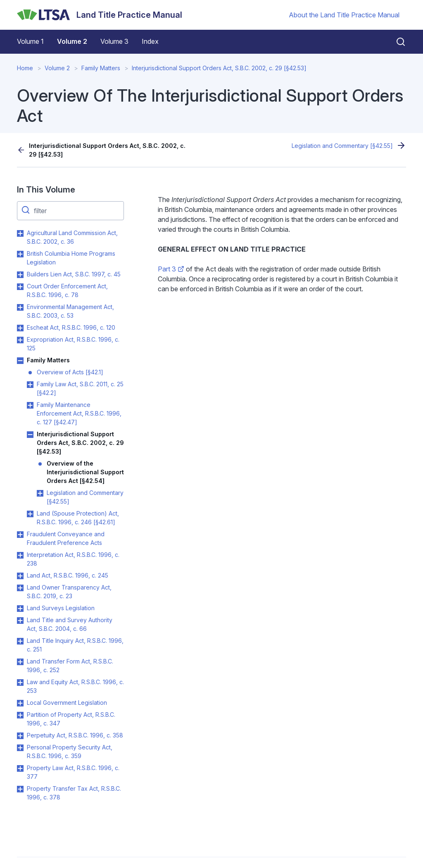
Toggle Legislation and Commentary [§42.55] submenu (40, 493)
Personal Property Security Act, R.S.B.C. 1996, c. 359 (70, 751)
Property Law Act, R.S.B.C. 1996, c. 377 (73, 772)
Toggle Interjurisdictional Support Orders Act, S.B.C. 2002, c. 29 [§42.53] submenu (30, 435)
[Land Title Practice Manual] (100, 15)
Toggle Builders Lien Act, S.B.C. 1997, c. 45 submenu (20, 275)
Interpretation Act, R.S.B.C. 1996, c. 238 (73, 559)
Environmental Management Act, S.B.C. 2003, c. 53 (70, 311)
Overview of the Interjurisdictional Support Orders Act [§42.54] (85, 472)
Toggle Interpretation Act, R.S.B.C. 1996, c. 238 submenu (20, 555)
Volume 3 (114, 41)
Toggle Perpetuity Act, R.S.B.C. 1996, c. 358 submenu (20, 736)
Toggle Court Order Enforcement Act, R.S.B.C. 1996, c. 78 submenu (20, 287)
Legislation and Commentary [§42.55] (342, 146)
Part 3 (171, 269)
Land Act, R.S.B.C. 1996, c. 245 (68, 575)
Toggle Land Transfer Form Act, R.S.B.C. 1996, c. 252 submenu (20, 662)
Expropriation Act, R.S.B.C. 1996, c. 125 (73, 344)
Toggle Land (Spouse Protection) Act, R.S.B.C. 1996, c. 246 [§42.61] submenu (30, 514)
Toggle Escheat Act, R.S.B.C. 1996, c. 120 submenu (20, 328)
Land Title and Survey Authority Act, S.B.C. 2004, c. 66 (70, 624)
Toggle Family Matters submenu (20, 361)
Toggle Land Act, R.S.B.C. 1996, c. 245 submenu (20, 576)
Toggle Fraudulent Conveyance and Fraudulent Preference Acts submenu (20, 535)
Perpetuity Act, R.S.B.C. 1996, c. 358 (75, 735)
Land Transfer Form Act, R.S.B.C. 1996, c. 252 (70, 666)
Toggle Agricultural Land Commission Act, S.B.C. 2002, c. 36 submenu (20, 233)
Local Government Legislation (67, 703)
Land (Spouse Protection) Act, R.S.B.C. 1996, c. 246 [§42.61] (78, 518)
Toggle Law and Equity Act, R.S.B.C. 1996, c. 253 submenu (20, 683)
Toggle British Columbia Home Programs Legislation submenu (20, 254)
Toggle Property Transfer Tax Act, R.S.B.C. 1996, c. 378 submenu (20, 789)
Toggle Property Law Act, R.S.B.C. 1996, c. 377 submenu (20, 768)
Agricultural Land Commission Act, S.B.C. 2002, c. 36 (72, 237)
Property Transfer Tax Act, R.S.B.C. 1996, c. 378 (74, 793)
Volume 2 (72, 41)
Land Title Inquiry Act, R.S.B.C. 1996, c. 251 (75, 645)
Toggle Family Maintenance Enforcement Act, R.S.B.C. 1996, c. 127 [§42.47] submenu (30, 405)
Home (25, 68)
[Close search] (396, 42)
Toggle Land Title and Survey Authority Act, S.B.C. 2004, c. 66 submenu (20, 621)
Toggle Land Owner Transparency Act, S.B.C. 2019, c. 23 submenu (20, 588)
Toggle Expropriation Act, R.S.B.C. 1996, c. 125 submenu (20, 340)
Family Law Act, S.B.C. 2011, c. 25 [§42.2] (80, 388)
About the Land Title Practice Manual (344, 15)
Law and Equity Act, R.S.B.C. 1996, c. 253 (75, 686)
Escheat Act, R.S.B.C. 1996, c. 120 (71, 327)
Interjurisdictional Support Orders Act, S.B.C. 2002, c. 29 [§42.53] (219, 68)
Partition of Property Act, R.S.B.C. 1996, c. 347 (71, 719)
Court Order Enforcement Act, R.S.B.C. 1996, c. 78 (67, 290)
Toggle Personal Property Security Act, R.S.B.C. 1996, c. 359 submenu (20, 748)
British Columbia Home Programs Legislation (71, 258)
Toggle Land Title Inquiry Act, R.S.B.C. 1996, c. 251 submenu (20, 641)
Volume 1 (30, 41)
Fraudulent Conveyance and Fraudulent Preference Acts (66, 538)
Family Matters (101, 68)
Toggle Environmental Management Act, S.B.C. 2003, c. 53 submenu (20, 307)
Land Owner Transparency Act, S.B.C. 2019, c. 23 (69, 592)
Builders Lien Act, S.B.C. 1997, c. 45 (74, 274)
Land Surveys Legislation (61, 608)
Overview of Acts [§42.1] (70, 372)
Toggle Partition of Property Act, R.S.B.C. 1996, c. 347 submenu (20, 715)
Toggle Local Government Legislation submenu (20, 703)
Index (150, 41)
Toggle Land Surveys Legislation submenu (20, 609)
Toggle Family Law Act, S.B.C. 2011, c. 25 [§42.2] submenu (30, 385)
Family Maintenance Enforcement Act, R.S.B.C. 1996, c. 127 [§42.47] (79, 413)
